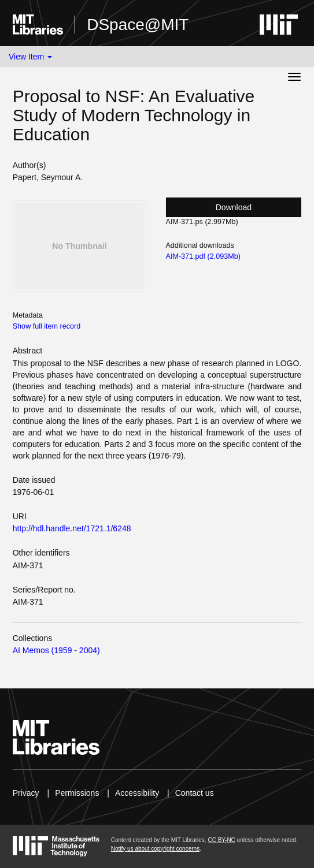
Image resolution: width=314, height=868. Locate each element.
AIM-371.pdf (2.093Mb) (204, 256)
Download (234, 207)
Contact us (195, 793)
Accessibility (137, 793)
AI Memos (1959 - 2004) (56, 650)
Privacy (26, 793)
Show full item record (47, 326)
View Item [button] (30, 57)
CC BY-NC (221, 840)
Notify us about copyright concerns (155, 849)
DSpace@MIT (138, 25)
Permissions (77, 793)
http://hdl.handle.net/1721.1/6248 (72, 528)
